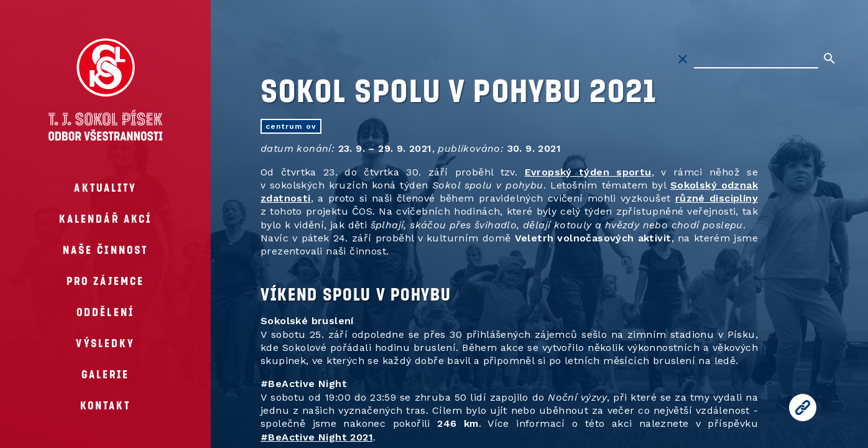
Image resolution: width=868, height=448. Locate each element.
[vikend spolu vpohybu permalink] (254, 294)
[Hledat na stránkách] (756, 59)
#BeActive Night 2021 (317, 437)
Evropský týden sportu (588, 172)
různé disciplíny (717, 198)
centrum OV (291, 126)
